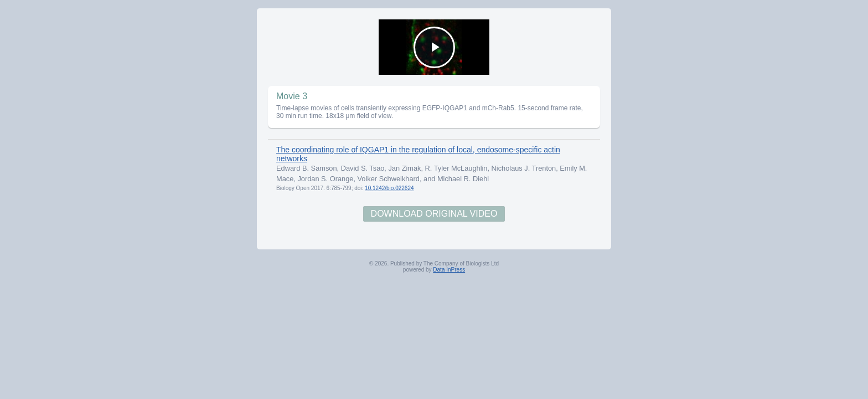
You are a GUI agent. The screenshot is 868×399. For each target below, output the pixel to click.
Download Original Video (434, 214)
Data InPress (449, 270)
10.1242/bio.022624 (389, 188)
